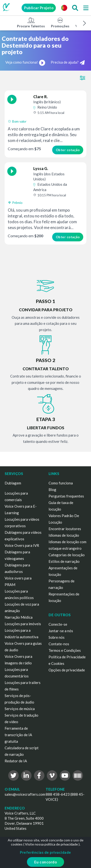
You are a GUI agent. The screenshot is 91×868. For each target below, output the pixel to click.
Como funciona (61, 483)
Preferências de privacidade (45, 852)
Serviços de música (20, 709)
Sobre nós (57, 637)
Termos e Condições (65, 650)
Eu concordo (46, 862)
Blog (52, 490)
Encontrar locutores (65, 529)
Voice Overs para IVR (22, 545)
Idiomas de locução (64, 535)
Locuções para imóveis (23, 624)
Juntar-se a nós (61, 631)
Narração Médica (19, 617)
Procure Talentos (31, 22)
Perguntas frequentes (66, 496)
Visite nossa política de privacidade (51, 844)
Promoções (60, 22)
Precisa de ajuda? (68, 63)
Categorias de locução (67, 555)
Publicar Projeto (39, 8)
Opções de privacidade (67, 670)
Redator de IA (16, 761)
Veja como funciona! (25, 62)
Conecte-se (58, 624)
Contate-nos (59, 644)
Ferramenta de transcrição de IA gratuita (18, 735)
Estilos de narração (64, 561)
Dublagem (13, 483)
